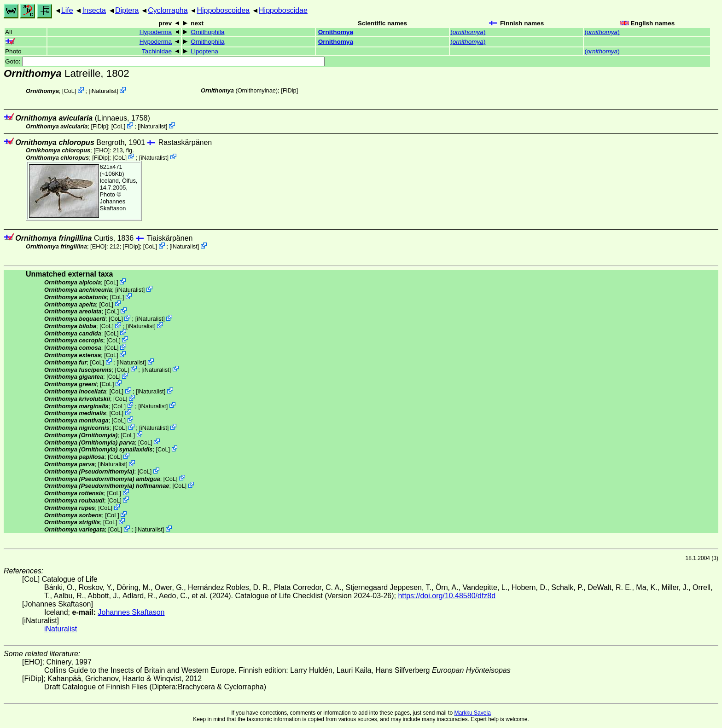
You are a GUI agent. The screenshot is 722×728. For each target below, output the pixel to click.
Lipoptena (204, 51)
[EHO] (102, 150)
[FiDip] (289, 90)
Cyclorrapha (168, 10)
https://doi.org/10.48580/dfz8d (447, 596)
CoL (69, 91)
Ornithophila (207, 32)
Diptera (127, 10)
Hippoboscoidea (223, 10)
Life (67, 10)
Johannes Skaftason (113, 205)
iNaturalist (103, 91)
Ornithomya (336, 32)
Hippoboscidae (283, 10)
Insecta (94, 10)
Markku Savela (472, 713)
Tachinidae (157, 51)
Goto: (165, 61)
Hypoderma (156, 32)
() (468, 32)
